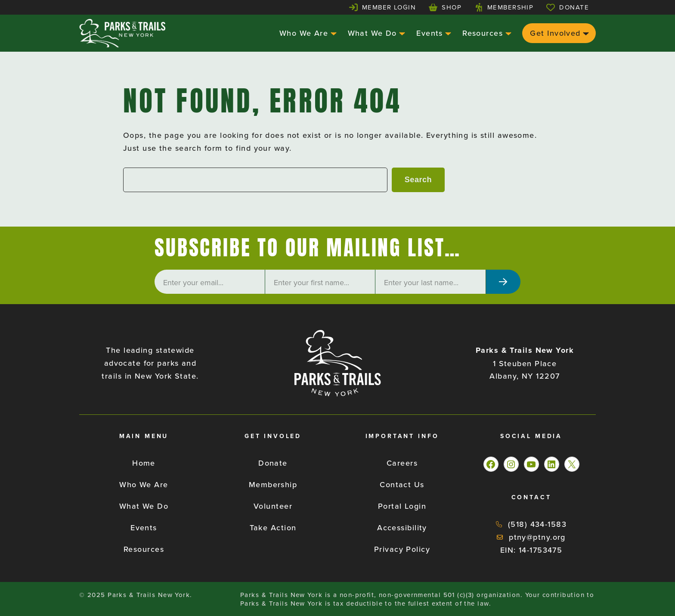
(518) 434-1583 (537, 524)
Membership (510, 7)
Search (418, 180)
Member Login (389, 7)
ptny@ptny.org (537, 537)
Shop (452, 7)
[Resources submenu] (507, 33)
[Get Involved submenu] (585, 33)
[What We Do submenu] (401, 33)
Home (144, 463)
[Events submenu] (447, 33)
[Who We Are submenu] (333, 33)
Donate (574, 7)
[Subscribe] (503, 282)
